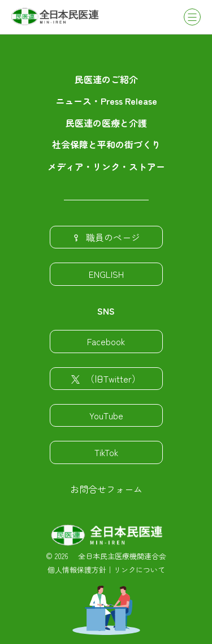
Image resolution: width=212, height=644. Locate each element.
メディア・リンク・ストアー (106, 166)
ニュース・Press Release (106, 101)
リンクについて (139, 570)
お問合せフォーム (106, 489)
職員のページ (106, 237)
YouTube (106, 415)
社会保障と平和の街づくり (106, 144)
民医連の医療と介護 (106, 123)
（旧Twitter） (106, 379)
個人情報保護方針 (77, 570)
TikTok (106, 452)
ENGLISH (106, 274)
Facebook (106, 341)
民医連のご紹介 (106, 79)
